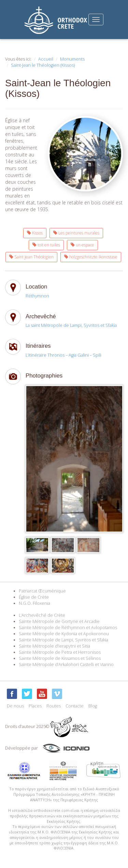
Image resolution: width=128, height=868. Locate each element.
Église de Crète (34, 597)
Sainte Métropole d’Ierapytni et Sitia (54, 646)
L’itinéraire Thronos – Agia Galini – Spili (63, 355)
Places (35, 706)
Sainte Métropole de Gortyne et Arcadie (59, 621)
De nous (15, 706)
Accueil (46, 59)
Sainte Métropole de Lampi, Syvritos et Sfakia (63, 640)
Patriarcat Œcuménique (42, 591)
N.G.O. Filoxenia (34, 603)
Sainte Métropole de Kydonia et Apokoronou (64, 634)
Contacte (75, 706)
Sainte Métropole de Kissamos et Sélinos (60, 658)
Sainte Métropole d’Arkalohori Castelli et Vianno (66, 665)
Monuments (72, 59)
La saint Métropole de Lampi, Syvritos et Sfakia (71, 325)
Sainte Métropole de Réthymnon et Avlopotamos (68, 628)
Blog (93, 706)
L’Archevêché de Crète (42, 615)
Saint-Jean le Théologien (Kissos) (43, 65)
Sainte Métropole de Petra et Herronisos (60, 652)
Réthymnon (37, 296)
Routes (54, 706)
